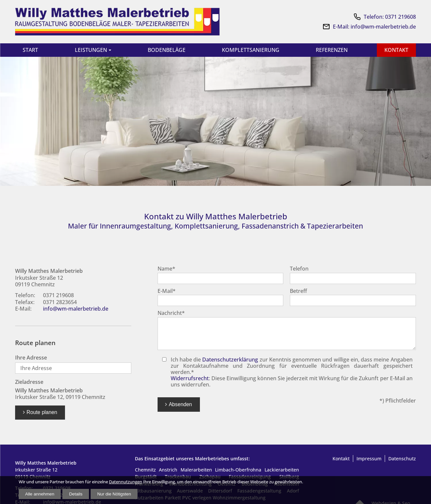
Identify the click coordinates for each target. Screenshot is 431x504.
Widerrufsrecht (190, 379)
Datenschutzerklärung (230, 360)
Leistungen (90, 50)
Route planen (42, 413)
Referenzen (331, 50)
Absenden (180, 405)
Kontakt (396, 50)
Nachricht (171, 314)
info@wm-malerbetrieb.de (76, 309)
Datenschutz (402, 459)
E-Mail (167, 292)
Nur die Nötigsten (114, 494)
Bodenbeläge (166, 50)
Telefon (299, 269)
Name (166, 269)
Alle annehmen (40, 494)
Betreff (298, 292)
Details (76, 494)
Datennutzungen (126, 482)
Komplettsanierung (250, 50)
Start (31, 50)
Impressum (369, 459)
